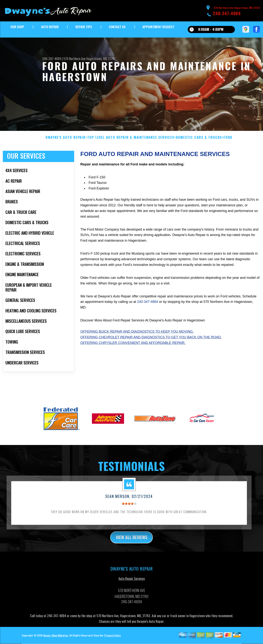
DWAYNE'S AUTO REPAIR (66, 142)
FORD (228, 142)
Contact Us (117, 27)
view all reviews (131, 542)
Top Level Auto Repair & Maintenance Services (131, 142)
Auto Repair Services (132, 583)
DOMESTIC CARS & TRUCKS (199, 142)
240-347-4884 (227, 13)
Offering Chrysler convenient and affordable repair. (133, 347)
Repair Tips (84, 27)
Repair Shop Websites (56, 640)
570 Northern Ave (75, 59)
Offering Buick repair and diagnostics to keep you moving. (137, 336)
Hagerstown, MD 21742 (101, 59)
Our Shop (17, 27)
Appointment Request (158, 27)
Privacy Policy (113, 640)
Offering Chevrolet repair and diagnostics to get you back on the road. (151, 342)
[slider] (129, 508)
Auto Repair (50, 27)
